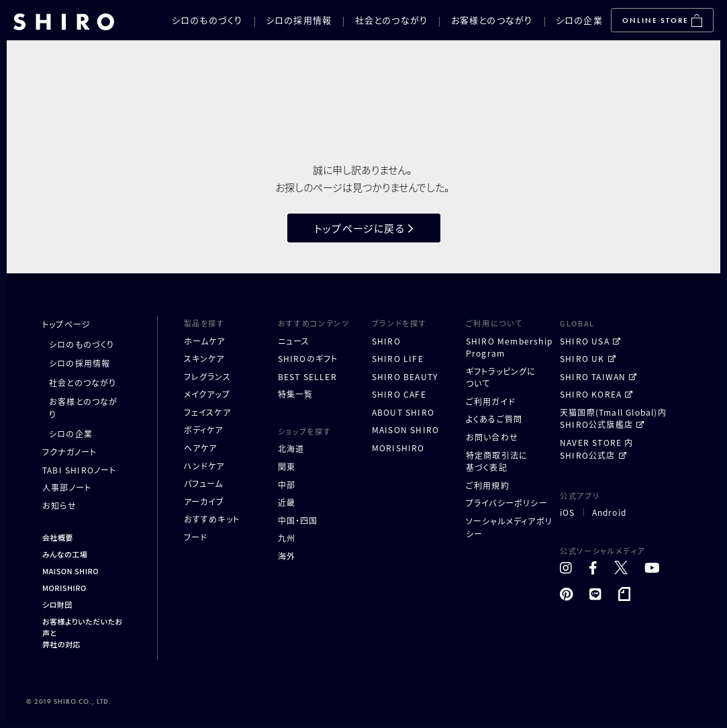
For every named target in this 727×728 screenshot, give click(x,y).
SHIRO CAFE (399, 394)
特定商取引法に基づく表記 (497, 461)
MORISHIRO (64, 588)
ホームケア (205, 341)
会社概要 (58, 537)
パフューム (204, 483)
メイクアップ (207, 394)
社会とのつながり (391, 20)
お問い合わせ (492, 437)
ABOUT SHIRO (403, 412)
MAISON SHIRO (70, 571)
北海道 (291, 448)
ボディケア (204, 429)
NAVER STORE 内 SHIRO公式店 (597, 449)
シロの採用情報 (299, 20)
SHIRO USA (585, 341)
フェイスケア (207, 412)
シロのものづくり (207, 20)
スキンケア (204, 358)
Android (609, 512)
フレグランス (207, 376)
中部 (287, 485)
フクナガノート (69, 452)
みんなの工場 (65, 554)
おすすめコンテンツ (314, 323)
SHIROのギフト (308, 358)
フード (196, 537)
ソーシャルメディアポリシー (509, 527)
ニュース (294, 341)
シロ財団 (57, 604)
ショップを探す (305, 431)
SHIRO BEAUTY (405, 376)
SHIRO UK (582, 358)
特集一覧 (296, 394)
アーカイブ (204, 501)
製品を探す (204, 323)
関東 (287, 466)
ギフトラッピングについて (501, 377)
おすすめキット (212, 519)
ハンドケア (204, 466)
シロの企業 (579, 20)
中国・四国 (298, 520)
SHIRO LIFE (398, 358)
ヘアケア (201, 448)
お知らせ (59, 505)
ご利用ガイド (491, 401)
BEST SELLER (307, 376)
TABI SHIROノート (80, 470)
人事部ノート (67, 487)
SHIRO (386, 341)
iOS (568, 512)
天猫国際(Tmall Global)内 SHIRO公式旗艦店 (613, 418)
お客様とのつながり (492, 20)
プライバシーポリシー (507, 503)
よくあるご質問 (494, 419)
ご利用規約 (488, 485)
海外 (287, 556)
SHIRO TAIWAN (593, 376)
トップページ (66, 324)
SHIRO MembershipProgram (509, 347)
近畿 (287, 502)
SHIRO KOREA (591, 394)
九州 (287, 538)
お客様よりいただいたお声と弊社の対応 (82, 633)
